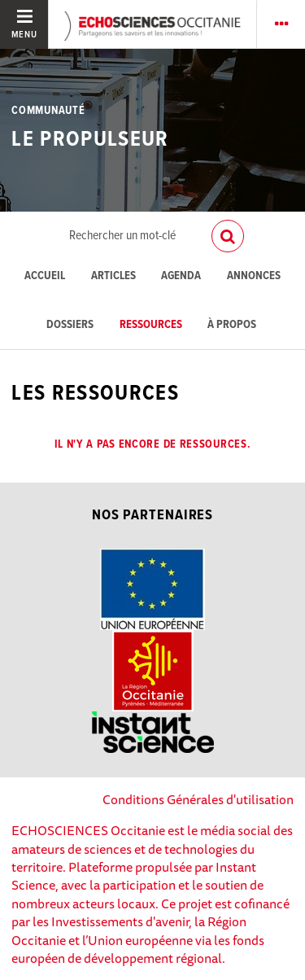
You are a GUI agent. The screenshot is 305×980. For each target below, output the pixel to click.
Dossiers (70, 325)
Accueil (45, 276)
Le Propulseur (90, 140)
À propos (232, 325)
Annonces (254, 276)
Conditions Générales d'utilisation (198, 799)
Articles (113, 276)
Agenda (181, 276)
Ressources (151, 325)
